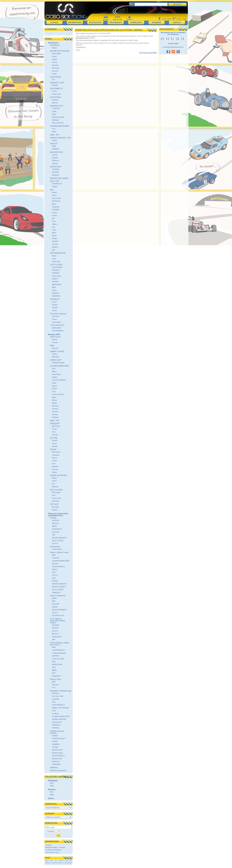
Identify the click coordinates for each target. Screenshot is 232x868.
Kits (51, 783)
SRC (54, 673)
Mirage (54, 238)
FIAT (54, 495)
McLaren (55, 348)
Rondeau (55, 417)
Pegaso (55, 305)
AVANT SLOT (55, 337)
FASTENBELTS (56, 89)
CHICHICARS (56, 77)
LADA (54, 111)
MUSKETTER (57, 759)
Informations (75, 23)
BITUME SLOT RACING (60, 51)
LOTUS (55, 155)
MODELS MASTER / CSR (60, 138)
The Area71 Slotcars (58, 314)
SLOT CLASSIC (56, 265)
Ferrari (54, 57)
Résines (52, 789)
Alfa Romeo (56, 201)
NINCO (55, 570)
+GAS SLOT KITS (57, 325)
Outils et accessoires (58, 771)
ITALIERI (55, 747)
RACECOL (56, 761)
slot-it (47, 861)
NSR (54, 578)
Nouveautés (95, 23)
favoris (129, 19)
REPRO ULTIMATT (59, 587)
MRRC (54, 526)
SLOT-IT (55, 543)
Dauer (54, 383)
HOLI (54, 711)
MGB (54, 287)
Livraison (49, 845)
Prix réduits (116, 23)
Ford (54, 129)
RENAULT (56, 120)
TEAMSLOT (55, 299)
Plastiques (53, 781)
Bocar (54, 204)
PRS (54, 572)
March (54, 236)
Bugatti (54, 377)
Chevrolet (55, 316)
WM (53, 250)
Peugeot (55, 241)
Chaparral (55, 207)
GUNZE (55, 741)
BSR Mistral (55, 45)
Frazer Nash (56, 94)
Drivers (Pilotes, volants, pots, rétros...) (60, 644)
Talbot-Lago (56, 261)
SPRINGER (56, 764)
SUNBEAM (56, 296)
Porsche (55, 71)
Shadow (55, 247)
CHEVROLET (57, 184)
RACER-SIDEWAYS (59, 538)
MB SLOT (55, 523)
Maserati (55, 65)
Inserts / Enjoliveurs (58, 596)
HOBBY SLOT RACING (61, 708)
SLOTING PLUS (58, 616)
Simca (54, 310)
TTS (53, 688)
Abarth (54, 192)
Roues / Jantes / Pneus (59, 552)
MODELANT (55, 424)
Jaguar (54, 224)
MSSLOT (54, 144)
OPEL (54, 114)
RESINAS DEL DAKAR (59, 178)
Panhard (55, 406)
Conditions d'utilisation (53, 850)
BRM (52, 346)
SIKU (54, 667)
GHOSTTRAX (56, 97)
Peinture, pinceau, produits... (57, 732)
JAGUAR (55, 282)
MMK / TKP (55, 135)
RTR (52, 786)
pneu (60, 863)
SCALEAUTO (57, 529)
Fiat (53, 80)
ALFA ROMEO (57, 267)
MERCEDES (57, 285)
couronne (54, 863)
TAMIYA (55, 736)
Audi (54, 369)
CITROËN (56, 108)
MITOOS (55, 564)
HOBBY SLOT (56, 360)
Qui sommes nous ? (53, 852)
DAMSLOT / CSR (57, 83)
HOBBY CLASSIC (57, 351)
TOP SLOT (54, 504)
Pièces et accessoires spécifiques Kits (58, 514)
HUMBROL (56, 744)
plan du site (117, 19)
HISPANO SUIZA (58, 363)
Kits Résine (53, 43)
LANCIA (55, 158)
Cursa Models (57, 549)
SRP (54, 640)
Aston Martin (57, 54)
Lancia (54, 62)
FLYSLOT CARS (58, 659)
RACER (53, 450)
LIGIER (55, 187)
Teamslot (55, 685)
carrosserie (68, 863)
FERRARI (55, 149)
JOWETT (55, 279)
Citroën (55, 354)
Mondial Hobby (57, 753)
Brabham (55, 100)
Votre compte (167, 19)
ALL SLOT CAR (58, 696)
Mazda (54, 339)
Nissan (54, 48)
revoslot (61, 861)
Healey (54, 59)
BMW (54, 146)
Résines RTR (54, 334)
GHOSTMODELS (58, 567)
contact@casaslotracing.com (173, 47)
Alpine (54, 195)
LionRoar (55, 714)
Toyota (54, 74)
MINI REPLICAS (57, 152)
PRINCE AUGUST (59, 738)
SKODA (55, 163)
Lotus (54, 230)
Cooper (55, 213)
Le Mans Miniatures (59, 653)
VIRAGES (56, 728)
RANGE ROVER (58, 117)
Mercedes (55, 68)
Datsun (55, 458)
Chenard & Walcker (59, 380)
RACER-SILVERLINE (58, 475)
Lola (53, 227)
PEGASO (55, 172)
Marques (156, 23)
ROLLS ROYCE (58, 123)
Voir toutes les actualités (148, 53)
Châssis (53, 518)
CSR (54, 702)
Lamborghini (56, 322)
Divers (51, 798)
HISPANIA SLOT (57, 106)
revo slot (68, 861)
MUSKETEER (56, 167)
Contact (177, 23)
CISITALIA (56, 270)
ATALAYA (55, 693)
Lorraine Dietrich (58, 394)
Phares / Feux (56, 679)
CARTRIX (55, 520)
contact (106, 19)
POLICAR (55, 532)
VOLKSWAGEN (58, 331)
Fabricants (136, 23)
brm (52, 861)
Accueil (54, 23)
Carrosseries (55, 547)
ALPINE (55, 85)
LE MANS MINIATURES (60, 126)
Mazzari (55, 103)
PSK (52, 190)
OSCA (54, 290)
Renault (55, 308)
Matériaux (54, 768)
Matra (54, 132)
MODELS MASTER (59, 719)
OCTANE (54, 438)
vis (63, 863)
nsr (56, 861)
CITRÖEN (56, 210)
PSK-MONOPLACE (58, 253)
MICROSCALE (57, 750)
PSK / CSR (54, 181)
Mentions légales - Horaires (55, 847)
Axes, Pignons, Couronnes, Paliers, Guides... (58, 621)
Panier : (179, 19)
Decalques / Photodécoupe (61, 691)
